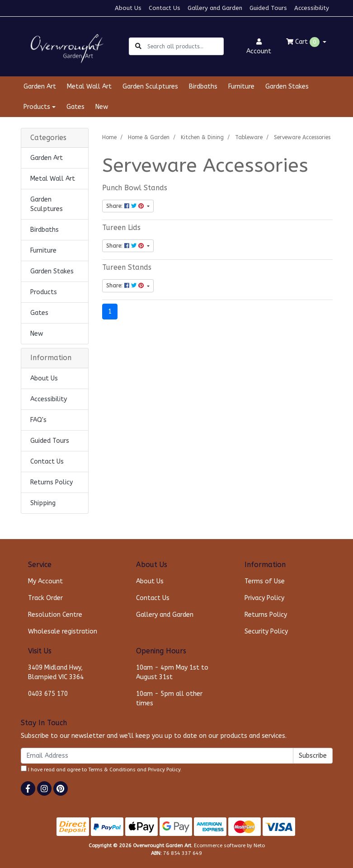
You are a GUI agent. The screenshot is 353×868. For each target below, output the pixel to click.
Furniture (241, 87)
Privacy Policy (264, 598)
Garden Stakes (287, 87)
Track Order (45, 598)
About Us (128, 8)
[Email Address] (157, 756)
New (102, 107)
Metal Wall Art (89, 87)
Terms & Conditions (112, 770)
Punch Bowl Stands (135, 188)
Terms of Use (265, 581)
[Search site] (138, 46)
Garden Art (40, 87)
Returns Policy (52, 482)
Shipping (43, 503)
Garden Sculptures (150, 87)
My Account (45, 581)
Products (44, 292)
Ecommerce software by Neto (229, 846)
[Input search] (185, 46)
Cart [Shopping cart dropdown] (304, 42)
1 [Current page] (110, 312)
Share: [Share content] (126, 206)
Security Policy (266, 631)
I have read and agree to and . (101, 769)
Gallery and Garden (215, 8)
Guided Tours (268, 8)
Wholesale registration (63, 631)
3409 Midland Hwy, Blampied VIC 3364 (56, 672)
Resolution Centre (55, 615)
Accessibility (312, 8)
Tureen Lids (121, 228)
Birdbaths (203, 87)
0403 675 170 (48, 694)
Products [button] (37, 107)
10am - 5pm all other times (169, 699)
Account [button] (259, 47)
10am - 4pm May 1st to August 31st (172, 672)
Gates (75, 107)
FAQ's (38, 420)
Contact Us (165, 8)
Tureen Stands (127, 267)
